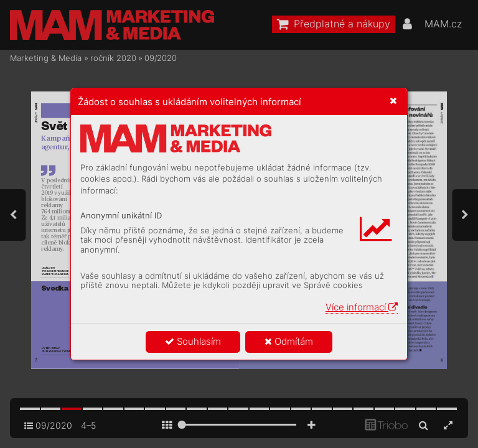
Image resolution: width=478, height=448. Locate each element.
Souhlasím (193, 341)
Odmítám (289, 341)
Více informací (362, 307)
